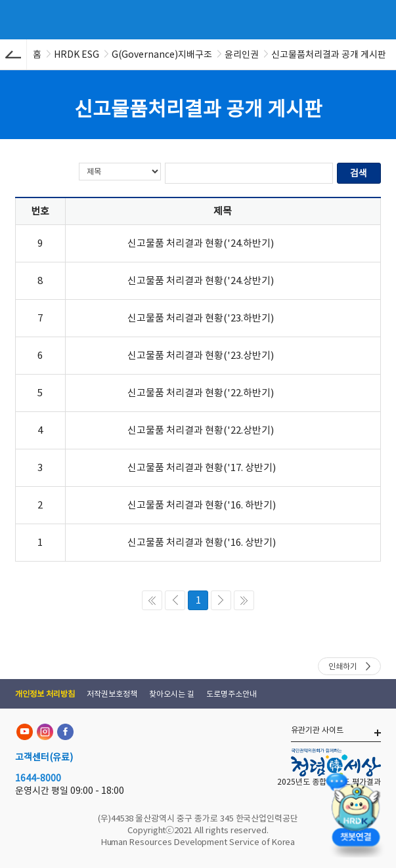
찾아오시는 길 (172, 694)
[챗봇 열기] (355, 813)
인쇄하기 (343, 666)
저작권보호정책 (112, 694)
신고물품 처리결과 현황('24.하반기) (201, 243)
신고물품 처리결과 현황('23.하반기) (201, 318)
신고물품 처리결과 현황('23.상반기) (201, 355)
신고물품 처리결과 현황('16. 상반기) (202, 542)
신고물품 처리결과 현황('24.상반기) (201, 280)
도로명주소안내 (231, 694)
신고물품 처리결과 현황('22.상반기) (201, 430)
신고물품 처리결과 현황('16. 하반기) (202, 505)
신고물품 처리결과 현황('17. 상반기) (202, 467)
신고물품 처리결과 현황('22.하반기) (201, 393)
